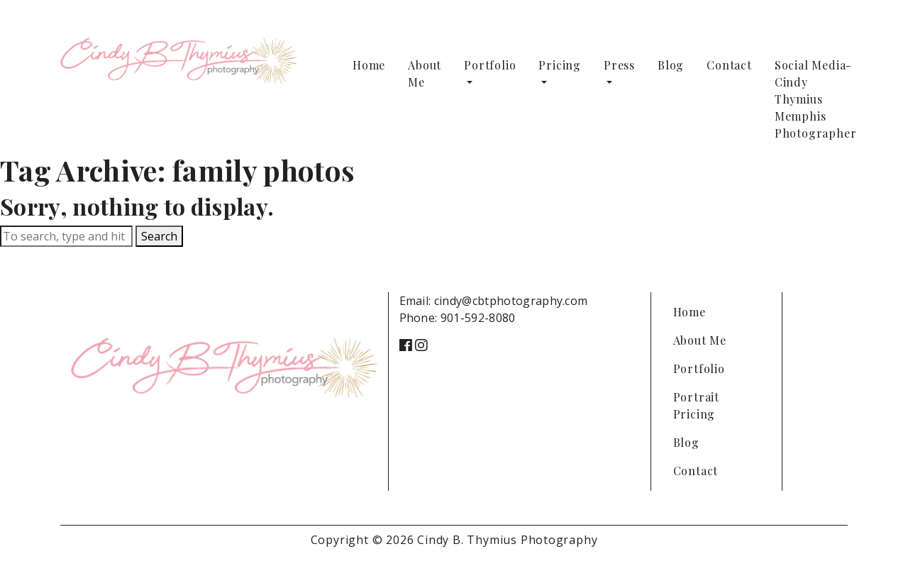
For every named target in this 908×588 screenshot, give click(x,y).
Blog (671, 65)
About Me (425, 73)
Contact (729, 65)
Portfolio (490, 65)
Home (369, 65)
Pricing (560, 65)
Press (619, 65)
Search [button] (159, 236)
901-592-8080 (478, 318)
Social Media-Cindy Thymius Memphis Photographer (816, 99)
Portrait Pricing (696, 405)
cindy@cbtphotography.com (511, 301)
